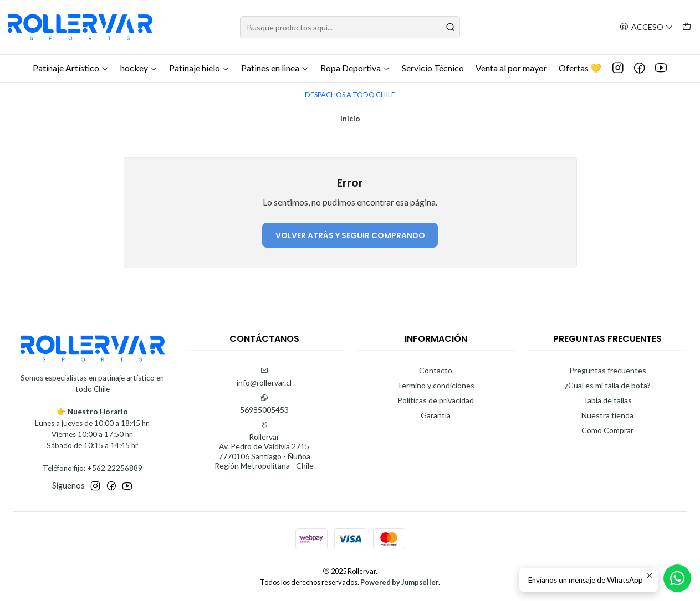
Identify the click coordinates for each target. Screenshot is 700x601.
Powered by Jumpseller (399, 582)
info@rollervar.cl (264, 377)
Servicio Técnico (433, 68)
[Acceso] (647, 27)
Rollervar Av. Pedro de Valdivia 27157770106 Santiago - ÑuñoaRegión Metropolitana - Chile (264, 446)
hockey (139, 68)
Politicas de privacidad (436, 400)
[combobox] (350, 27)
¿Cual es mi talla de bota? (608, 385)
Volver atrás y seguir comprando (350, 235)
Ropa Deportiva (355, 68)
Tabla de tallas (607, 400)
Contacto (436, 370)
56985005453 (264, 404)
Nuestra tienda (607, 415)
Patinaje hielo (199, 68)
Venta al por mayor (511, 68)
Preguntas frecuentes (608, 370)
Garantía (436, 415)
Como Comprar (607, 430)
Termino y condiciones (436, 385)
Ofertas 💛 (580, 68)
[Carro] (687, 27)
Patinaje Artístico (71, 68)
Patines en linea (275, 68)
